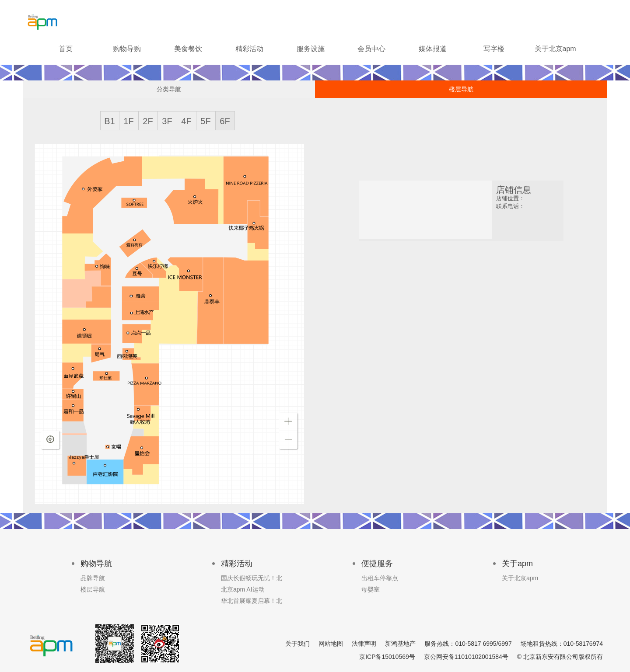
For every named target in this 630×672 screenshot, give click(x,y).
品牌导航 (93, 578)
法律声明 (364, 644)
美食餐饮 (188, 49)
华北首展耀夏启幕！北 (252, 601)
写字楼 (494, 49)
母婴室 (371, 589)
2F (148, 121)
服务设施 (311, 49)
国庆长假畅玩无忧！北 (252, 578)
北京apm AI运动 (243, 589)
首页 (66, 49)
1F (128, 121)
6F (225, 121)
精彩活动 (249, 49)
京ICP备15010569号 (387, 657)
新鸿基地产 (400, 644)
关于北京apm (555, 49)
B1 (109, 121)
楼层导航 (461, 89)
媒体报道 (433, 49)
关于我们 (297, 644)
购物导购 (127, 49)
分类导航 (169, 89)
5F (205, 121)
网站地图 (331, 644)
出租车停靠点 (380, 578)
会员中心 (371, 49)
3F (167, 121)
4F (186, 121)
